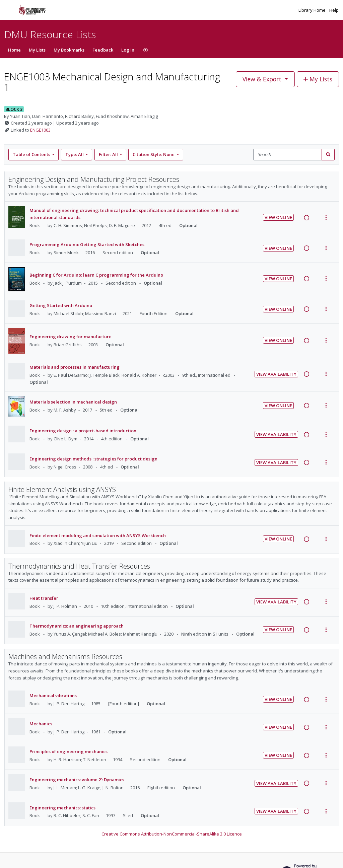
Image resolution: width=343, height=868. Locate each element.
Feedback (103, 50)
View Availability (276, 374)
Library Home (313, 10)
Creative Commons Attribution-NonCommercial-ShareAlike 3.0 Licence (172, 834)
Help (334, 10)
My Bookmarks (69, 50)
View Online (278, 217)
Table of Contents (32, 154)
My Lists (37, 50)
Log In (128, 50)
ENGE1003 (40, 130)
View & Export (263, 79)
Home (14, 50)
